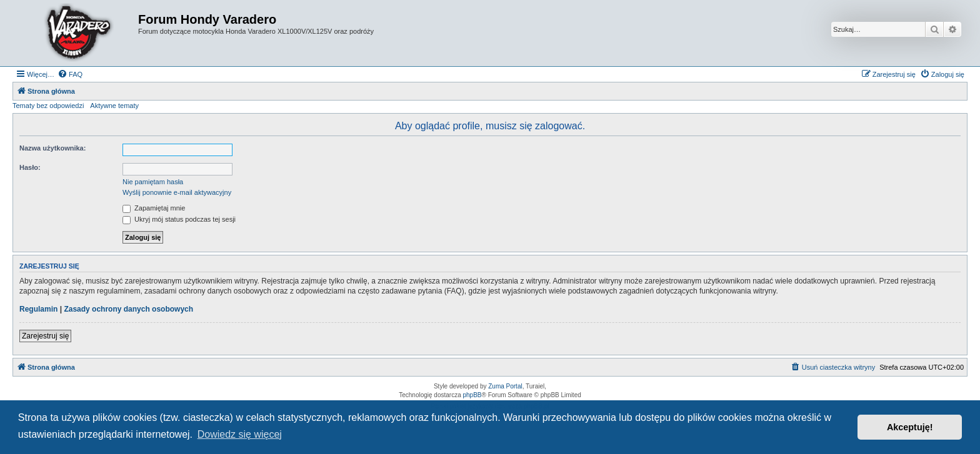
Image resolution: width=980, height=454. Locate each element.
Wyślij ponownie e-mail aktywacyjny (177, 192)
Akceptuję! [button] (910, 427)
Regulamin (38, 309)
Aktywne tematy (114, 106)
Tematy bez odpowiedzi (48, 106)
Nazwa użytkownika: (52, 148)
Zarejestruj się (45, 336)
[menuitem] (70, 74)
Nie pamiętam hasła (153, 182)
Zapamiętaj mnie (154, 208)
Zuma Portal (505, 386)
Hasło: (30, 167)
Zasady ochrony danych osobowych (128, 309)
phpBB (472, 395)
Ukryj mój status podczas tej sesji (179, 219)
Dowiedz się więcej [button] (240, 434)
